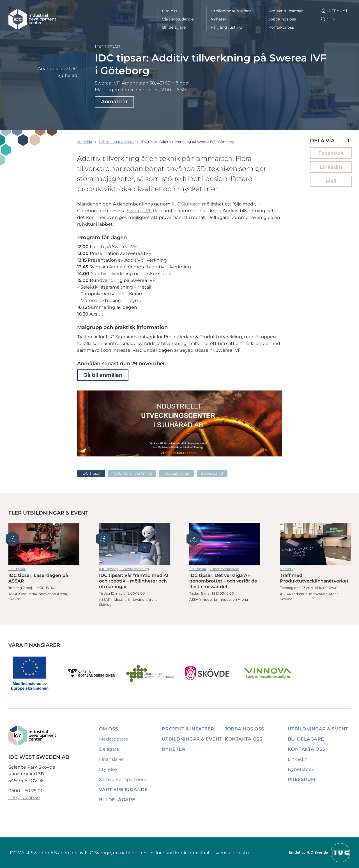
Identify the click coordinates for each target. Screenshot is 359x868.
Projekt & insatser (286, 11)
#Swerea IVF (212, 473)
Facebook (331, 153)
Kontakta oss (281, 27)
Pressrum (302, 779)
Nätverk (287, 569)
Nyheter (218, 19)
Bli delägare (174, 27)
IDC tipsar (108, 47)
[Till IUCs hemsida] (320, 852)
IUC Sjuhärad (186, 204)
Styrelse (108, 769)
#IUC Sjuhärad (176, 473)
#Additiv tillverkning (132, 473)
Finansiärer (111, 759)
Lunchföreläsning (134, 569)
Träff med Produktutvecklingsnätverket (315, 544)
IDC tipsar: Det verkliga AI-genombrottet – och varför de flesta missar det (225, 544)
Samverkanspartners (122, 779)
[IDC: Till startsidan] (32, 19)
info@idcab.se (24, 797)
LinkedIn (331, 167)
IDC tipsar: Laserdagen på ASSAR (44, 544)
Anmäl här (114, 102)
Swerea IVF (139, 211)
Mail (331, 181)
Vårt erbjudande (178, 19)
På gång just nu (226, 27)
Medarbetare (114, 739)
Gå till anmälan (103, 375)
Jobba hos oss (282, 19)
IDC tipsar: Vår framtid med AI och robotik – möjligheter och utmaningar (134, 544)
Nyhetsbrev (301, 769)
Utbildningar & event (231, 11)
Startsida (85, 142)
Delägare (109, 749)
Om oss (170, 11)
